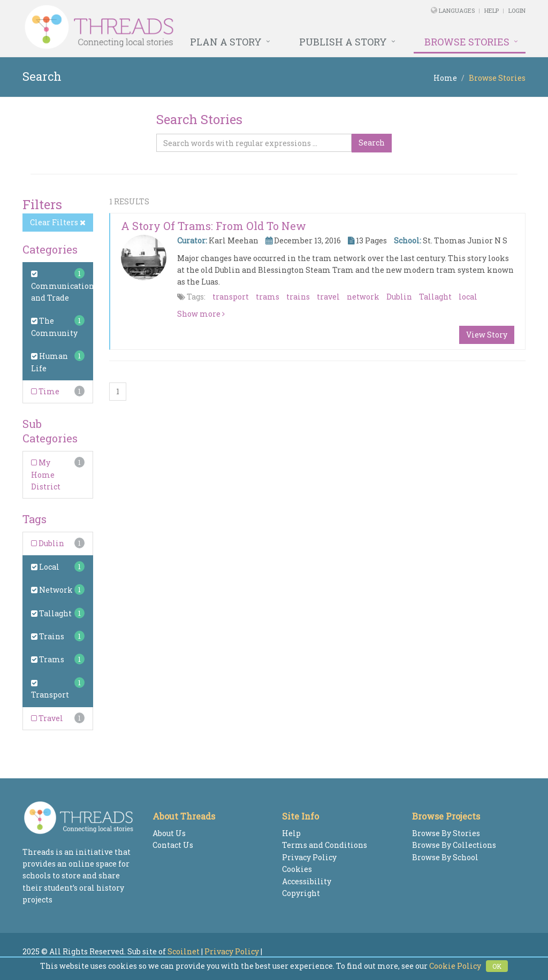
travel (328, 297)
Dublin (48, 543)
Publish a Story (343, 42)
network (363, 297)
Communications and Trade (64, 286)
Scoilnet (184, 951)
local (468, 297)
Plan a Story (226, 42)
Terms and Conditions (325, 845)
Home (445, 78)
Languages (458, 10)
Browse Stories (467, 42)
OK (497, 966)
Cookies (297, 869)
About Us (169, 833)
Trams (48, 659)
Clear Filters (58, 222)
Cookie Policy (455, 966)
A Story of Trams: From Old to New (214, 226)
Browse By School (445, 857)
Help (492, 10)
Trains (48, 636)
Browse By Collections (454, 845)
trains (298, 297)
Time (45, 391)
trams (268, 297)
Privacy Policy (309, 857)
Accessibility (307, 881)
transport (231, 297)
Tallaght (51, 613)
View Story (487, 335)
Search (372, 143)
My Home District (46, 474)
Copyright (301, 893)
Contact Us (173, 845)
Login (517, 10)
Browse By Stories (446, 833)
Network (52, 590)
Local (45, 567)
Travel (47, 718)
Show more (201, 314)
